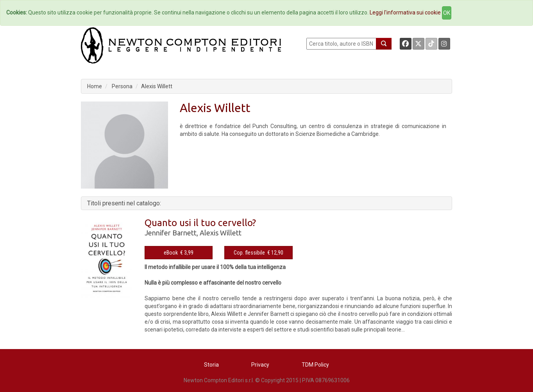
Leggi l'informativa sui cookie (405, 12)
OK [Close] (447, 13)
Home (95, 86)
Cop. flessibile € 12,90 (258, 253)
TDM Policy (315, 365)
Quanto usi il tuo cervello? (200, 223)
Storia (211, 365)
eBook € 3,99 (179, 253)
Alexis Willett (157, 86)
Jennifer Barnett (171, 233)
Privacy (260, 365)
